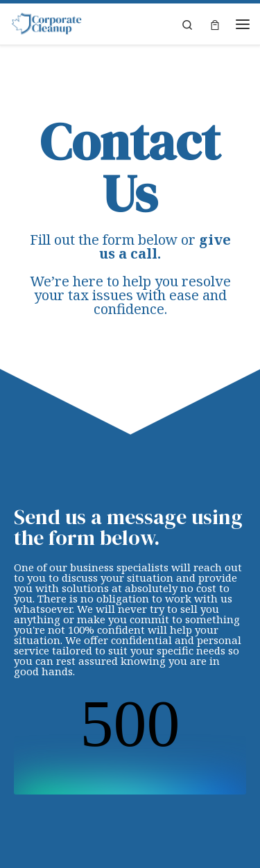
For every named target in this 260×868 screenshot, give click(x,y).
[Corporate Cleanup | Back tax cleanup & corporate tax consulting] (47, 24)
